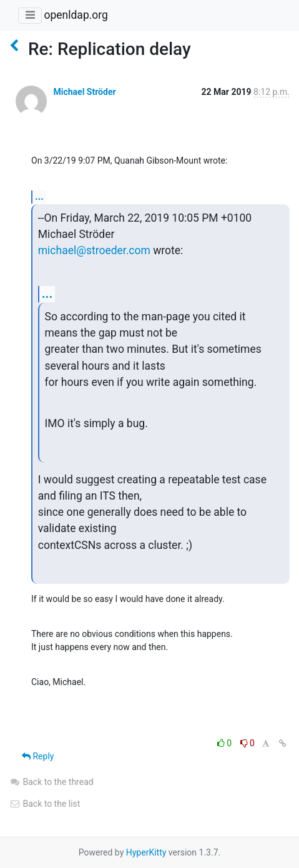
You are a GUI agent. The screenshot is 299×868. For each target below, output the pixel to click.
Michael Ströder (84, 92)
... (39, 196)
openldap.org (76, 15)
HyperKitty (146, 852)
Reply (38, 756)
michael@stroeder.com (94, 250)
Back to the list (45, 804)
